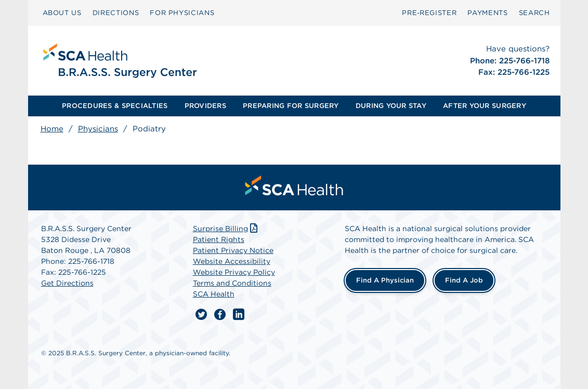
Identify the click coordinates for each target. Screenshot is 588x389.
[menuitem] (62, 13)
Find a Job (464, 280)
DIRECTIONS (116, 13)
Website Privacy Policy (234, 272)
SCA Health (214, 294)
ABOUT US (62, 13)
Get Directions (67, 283)
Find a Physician (385, 280)
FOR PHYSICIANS (182, 13)
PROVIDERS (205, 106)
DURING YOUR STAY (391, 106)
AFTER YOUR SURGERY (485, 106)
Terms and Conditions (232, 283)
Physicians (98, 129)
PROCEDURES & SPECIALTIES (115, 106)
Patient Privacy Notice (233, 250)
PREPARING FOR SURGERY (291, 106)
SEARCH (534, 13)
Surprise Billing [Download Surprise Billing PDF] (226, 229)
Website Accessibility (232, 261)
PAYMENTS (487, 13)
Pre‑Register (429, 13)
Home (52, 129)
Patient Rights (219, 239)
